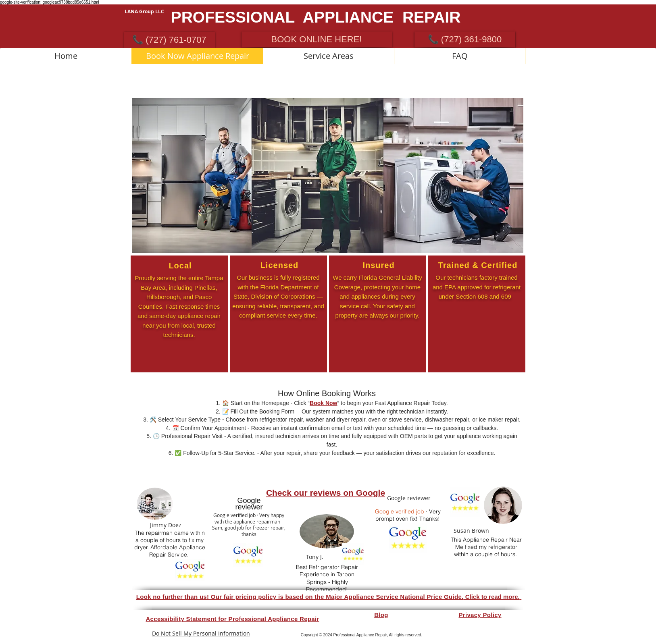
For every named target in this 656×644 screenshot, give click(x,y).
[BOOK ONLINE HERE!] (317, 39)
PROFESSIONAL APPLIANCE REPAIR (316, 17)
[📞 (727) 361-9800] (465, 39)
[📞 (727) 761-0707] (170, 40)
